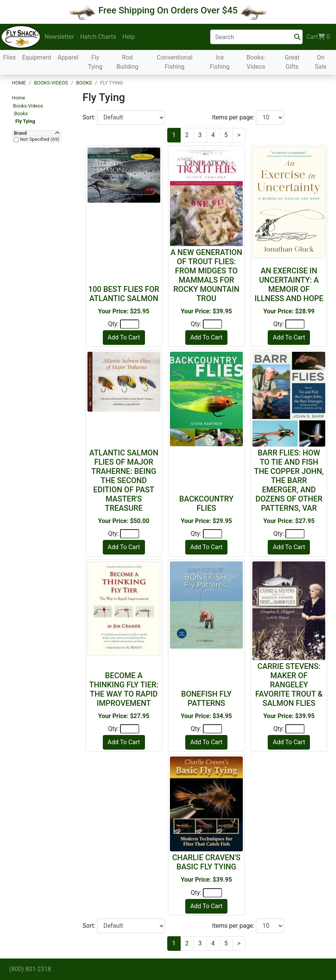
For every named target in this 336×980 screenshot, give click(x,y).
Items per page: (234, 117)
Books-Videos (256, 62)
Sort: (90, 117)
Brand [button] (20, 133)
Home (19, 83)
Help (129, 37)
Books (84, 83)
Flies (9, 57)
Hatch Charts (98, 37)
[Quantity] (130, 324)
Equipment (36, 57)
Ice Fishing (220, 62)
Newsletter (59, 37)
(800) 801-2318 (30, 969)
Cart (318, 37)
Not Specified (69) (39, 139)
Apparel (68, 57)
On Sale (321, 62)
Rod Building (127, 62)
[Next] (239, 135)
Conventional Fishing (175, 62)
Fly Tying (95, 62)
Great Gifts (292, 62)
